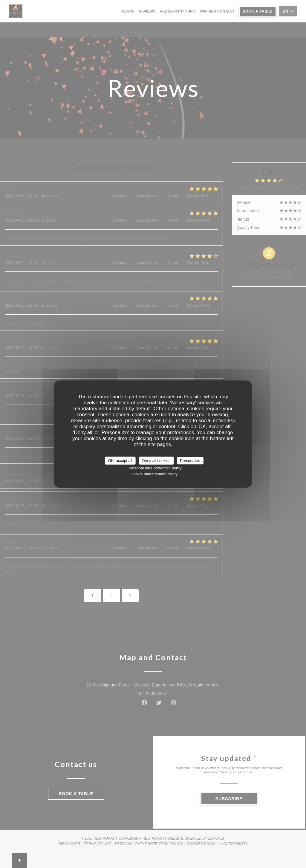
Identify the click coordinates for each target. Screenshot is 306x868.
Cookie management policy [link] (154, 474)
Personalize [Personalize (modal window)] (190, 461)
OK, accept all (120, 461)
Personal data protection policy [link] (155, 468)
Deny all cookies (156, 461)
